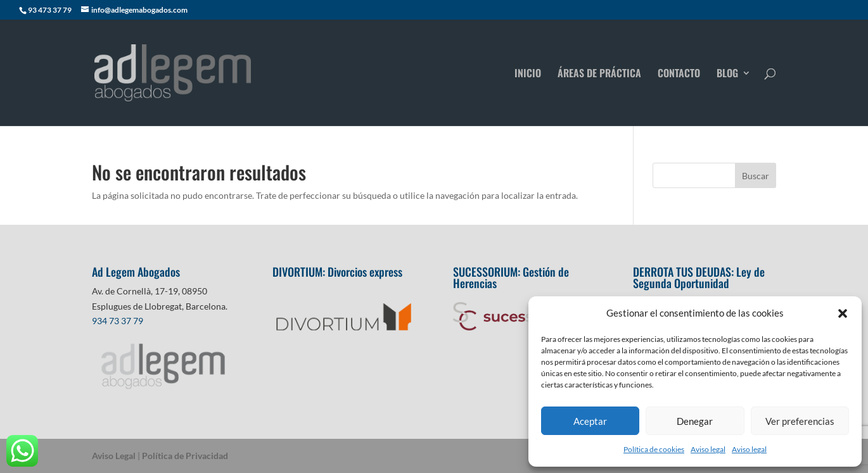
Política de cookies (654, 449)
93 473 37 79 (50, 10)
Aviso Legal (114, 456)
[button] (843, 313)
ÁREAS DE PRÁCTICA (599, 74)
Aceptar (590, 421)
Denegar (695, 421)
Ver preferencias (800, 421)
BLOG (727, 74)
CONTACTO (679, 74)
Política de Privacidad (185, 456)
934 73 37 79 (118, 321)
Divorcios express (366, 272)
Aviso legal (708, 449)
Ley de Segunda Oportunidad (699, 277)
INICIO (528, 74)
